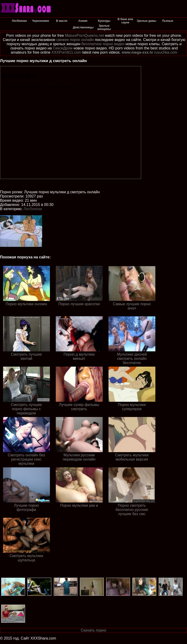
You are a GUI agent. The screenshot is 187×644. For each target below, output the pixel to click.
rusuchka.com (166, 52)
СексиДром (63, 48)
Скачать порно (94, 630)
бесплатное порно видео (103, 44)
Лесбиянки (33, 209)
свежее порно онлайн (75, 40)
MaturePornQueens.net (84, 35)
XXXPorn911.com (66, 52)
